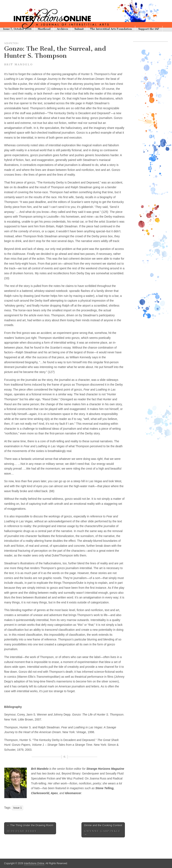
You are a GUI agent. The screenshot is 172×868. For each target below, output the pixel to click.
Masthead (44, 29)
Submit (79, 29)
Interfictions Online (34, 863)
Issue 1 (17, 808)
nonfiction (11, 43)
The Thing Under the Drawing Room (30, 828)
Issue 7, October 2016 (17, 29)
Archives (62, 29)
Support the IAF (149, 29)
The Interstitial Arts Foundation (111, 29)
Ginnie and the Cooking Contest (103, 830)
